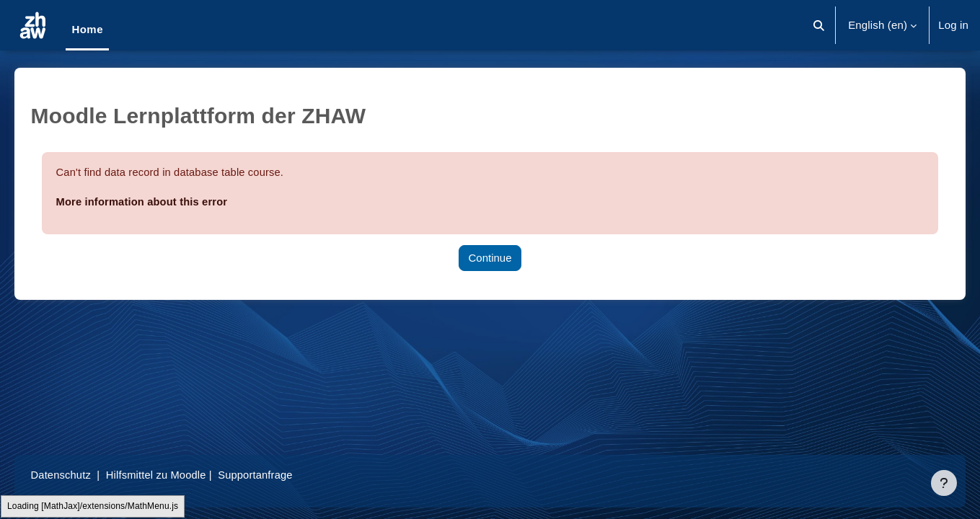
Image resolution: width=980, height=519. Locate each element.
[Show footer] (944, 483)
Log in (953, 25)
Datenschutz (82, 475)
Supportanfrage (281, 475)
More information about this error (164, 201)
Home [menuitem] (87, 29)
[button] (819, 25)
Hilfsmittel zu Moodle (180, 475)
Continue (490, 258)
